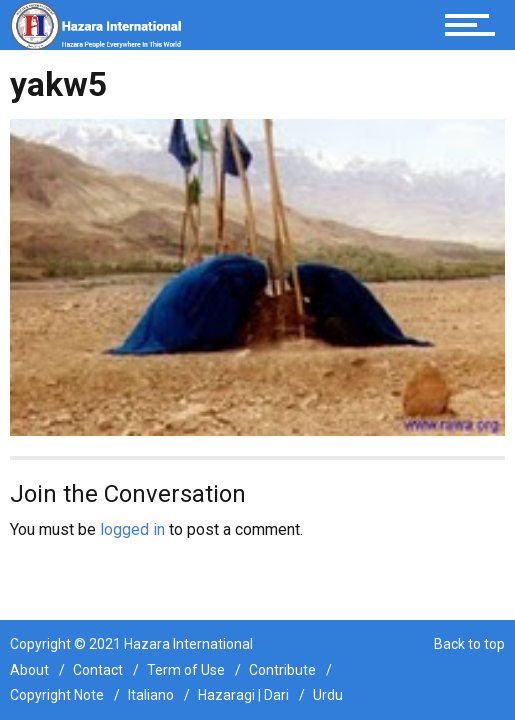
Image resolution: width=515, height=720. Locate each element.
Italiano (151, 695)
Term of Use (186, 670)
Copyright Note (57, 695)
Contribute (282, 670)
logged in (132, 529)
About (29, 670)
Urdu (328, 695)
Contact (98, 670)
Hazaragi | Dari (243, 695)
